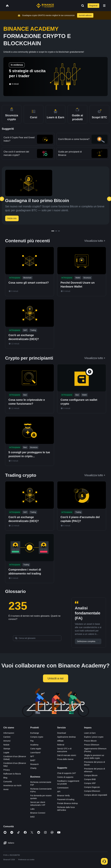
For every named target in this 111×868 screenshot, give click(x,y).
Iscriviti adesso (85, 15)
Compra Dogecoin (92, 787)
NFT (32, 756)
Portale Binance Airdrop (68, 803)
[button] (104, 6)
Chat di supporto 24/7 (67, 773)
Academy (34, 745)
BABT (33, 760)
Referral (61, 745)
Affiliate (60, 741)
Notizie (6, 745)
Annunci (7, 741)
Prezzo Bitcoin (90, 741)
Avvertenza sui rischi (12, 785)
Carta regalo (36, 749)
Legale (6, 753)
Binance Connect (38, 813)
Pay (32, 741)
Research (34, 764)
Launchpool (35, 753)
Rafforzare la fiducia (12, 774)
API (59, 792)
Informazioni (9, 733)
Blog (5, 778)
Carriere (7, 737)
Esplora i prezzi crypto (94, 737)
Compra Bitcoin (91, 775)
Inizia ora (12, 218)
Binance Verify (64, 796)
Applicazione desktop (66, 737)
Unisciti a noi (55, 678)
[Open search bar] (82, 6)
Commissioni (63, 788)
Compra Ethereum (92, 791)
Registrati (93, 6)
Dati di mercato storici (67, 755)
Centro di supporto (65, 777)
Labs (32, 809)
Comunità (8, 782)
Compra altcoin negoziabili (96, 795)
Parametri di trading (66, 799)
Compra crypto (37, 737)
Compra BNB (90, 779)
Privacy (7, 770)
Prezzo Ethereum (92, 745)
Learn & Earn (90, 733)
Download (62, 733)
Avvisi (6, 789)
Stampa (7, 749)
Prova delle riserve (65, 759)
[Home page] (45, 6)
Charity (33, 768)
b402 (32, 817)
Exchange (35, 733)
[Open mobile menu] (104, 6)
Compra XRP (90, 783)
